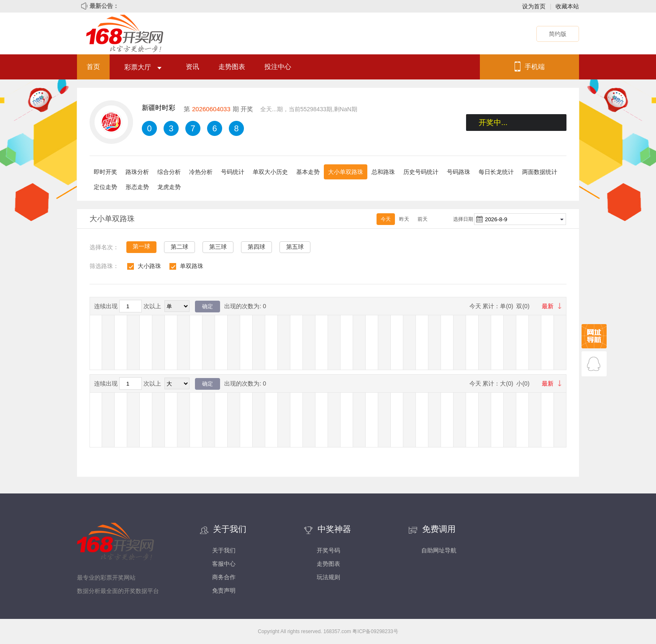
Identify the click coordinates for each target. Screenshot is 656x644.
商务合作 (224, 577)
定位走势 (105, 187)
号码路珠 (459, 172)
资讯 (192, 67)
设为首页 (534, 6)
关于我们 (224, 550)
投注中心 (278, 67)
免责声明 (224, 590)
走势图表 (232, 67)
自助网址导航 (439, 550)
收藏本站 (567, 6)
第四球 (256, 247)
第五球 (295, 247)
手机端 (535, 67)
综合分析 (169, 172)
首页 (93, 67)
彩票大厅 (143, 67)
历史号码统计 (421, 172)
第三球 (218, 247)
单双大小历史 (270, 172)
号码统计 (233, 172)
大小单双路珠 (346, 172)
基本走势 (308, 172)
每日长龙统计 (496, 172)
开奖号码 (328, 550)
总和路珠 (383, 172)
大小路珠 (149, 266)
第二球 (179, 247)
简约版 (558, 34)
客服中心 (224, 564)
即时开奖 (105, 172)
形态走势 (137, 187)
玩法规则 (328, 577)
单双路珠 (192, 266)
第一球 (141, 246)
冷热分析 (201, 172)
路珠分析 (137, 172)
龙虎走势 (169, 187)
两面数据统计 (540, 172)
